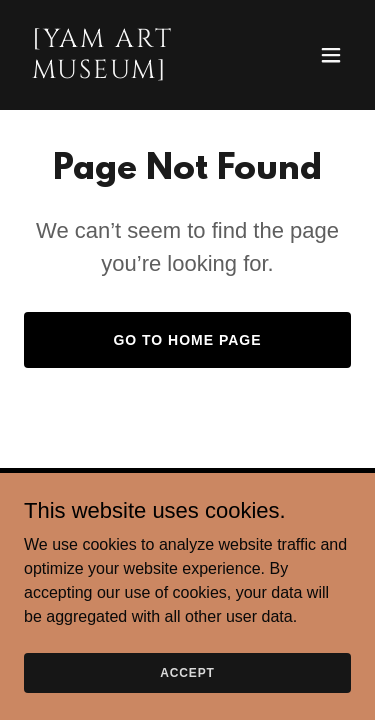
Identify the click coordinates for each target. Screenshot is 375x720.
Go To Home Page (187, 340)
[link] (138, 72)
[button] (331, 55)
